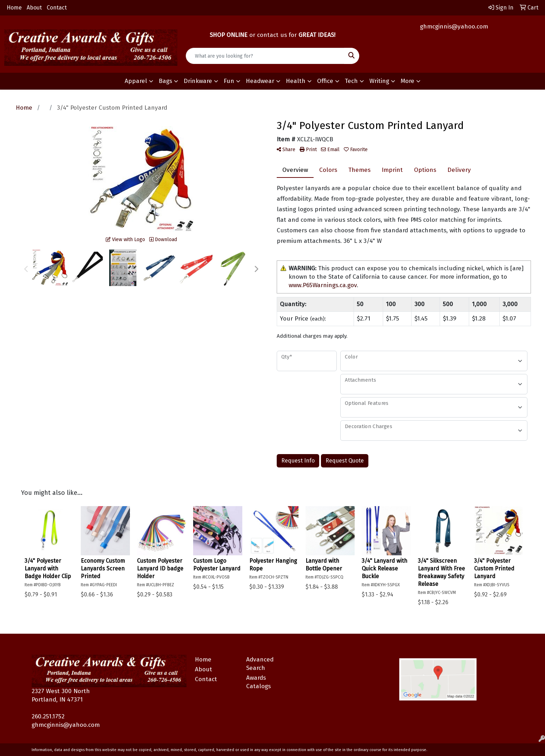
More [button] (408, 81)
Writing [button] (379, 81)
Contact (57, 8)
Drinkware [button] (198, 81)
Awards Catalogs (258, 682)
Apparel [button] (136, 81)
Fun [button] (229, 81)
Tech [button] (351, 81)
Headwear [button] (260, 81)
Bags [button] (165, 81)
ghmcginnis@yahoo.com (454, 27)
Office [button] (325, 81)
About (34, 8)
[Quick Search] (265, 56)
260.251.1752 (48, 716)
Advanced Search (260, 664)
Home (14, 8)
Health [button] (296, 81)
